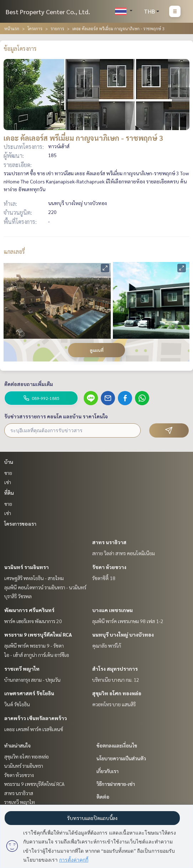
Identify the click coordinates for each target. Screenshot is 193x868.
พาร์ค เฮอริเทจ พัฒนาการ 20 (33, 621)
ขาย (8, 473)
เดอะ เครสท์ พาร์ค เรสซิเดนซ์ (34, 729)
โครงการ (35, 28)
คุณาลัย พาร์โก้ (107, 645)
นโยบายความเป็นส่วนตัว (121, 758)
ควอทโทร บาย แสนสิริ (114, 704)
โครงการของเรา (20, 524)
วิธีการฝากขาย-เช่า (116, 784)
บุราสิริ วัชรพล (18, 596)
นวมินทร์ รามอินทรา (27, 567)
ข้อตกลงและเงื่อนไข (117, 745)
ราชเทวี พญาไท (22, 669)
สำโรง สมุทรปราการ (115, 669)
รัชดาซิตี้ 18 (104, 578)
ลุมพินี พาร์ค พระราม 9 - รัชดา (34, 645)
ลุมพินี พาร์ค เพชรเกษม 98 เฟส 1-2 (128, 621)
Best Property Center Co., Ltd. (48, 12)
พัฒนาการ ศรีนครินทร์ (29, 610)
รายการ (57, 28)
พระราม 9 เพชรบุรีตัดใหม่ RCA (38, 634)
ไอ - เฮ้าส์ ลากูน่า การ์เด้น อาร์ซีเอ (37, 655)
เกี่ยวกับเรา (108, 771)
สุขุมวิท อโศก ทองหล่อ (117, 693)
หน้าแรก (12, 28)
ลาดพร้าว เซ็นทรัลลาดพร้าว (36, 718)
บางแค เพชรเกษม (113, 610)
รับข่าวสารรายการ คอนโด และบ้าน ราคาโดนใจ (56, 416)
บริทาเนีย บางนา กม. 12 (116, 680)
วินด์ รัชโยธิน (17, 704)
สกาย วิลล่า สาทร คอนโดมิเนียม (124, 553)
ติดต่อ (103, 797)
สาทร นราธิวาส (109, 542)
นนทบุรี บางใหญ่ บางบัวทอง (123, 634)
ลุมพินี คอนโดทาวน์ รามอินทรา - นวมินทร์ (45, 587)
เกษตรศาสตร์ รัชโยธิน (29, 693)
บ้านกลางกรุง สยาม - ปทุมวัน (32, 680)
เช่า (8, 482)
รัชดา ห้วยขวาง (109, 567)
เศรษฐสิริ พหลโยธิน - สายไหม (34, 578)
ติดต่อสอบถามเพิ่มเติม (29, 384)
